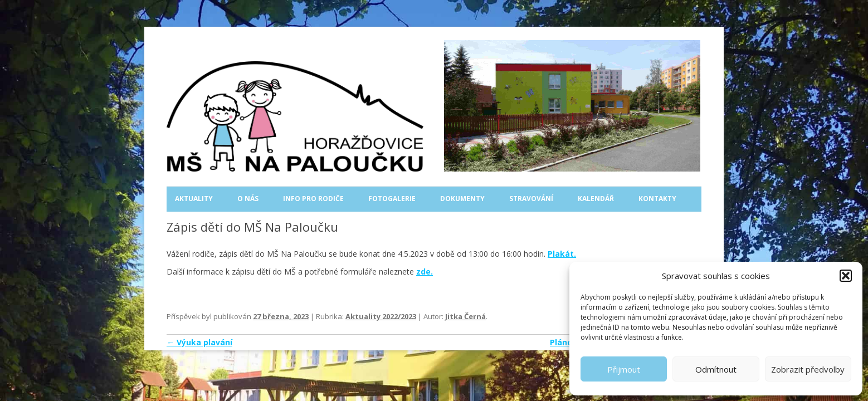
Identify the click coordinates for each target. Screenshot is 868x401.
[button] (846, 276)
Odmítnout (716, 369)
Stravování (531, 199)
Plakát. (562, 254)
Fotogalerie (392, 199)
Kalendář (596, 199)
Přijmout (624, 369)
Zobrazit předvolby (808, 369)
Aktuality (194, 199)
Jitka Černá (465, 316)
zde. (425, 272)
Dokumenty (462, 199)
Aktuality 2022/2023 (381, 316)
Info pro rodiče (313, 199)
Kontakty (657, 199)
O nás (248, 199)
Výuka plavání (199, 342)
